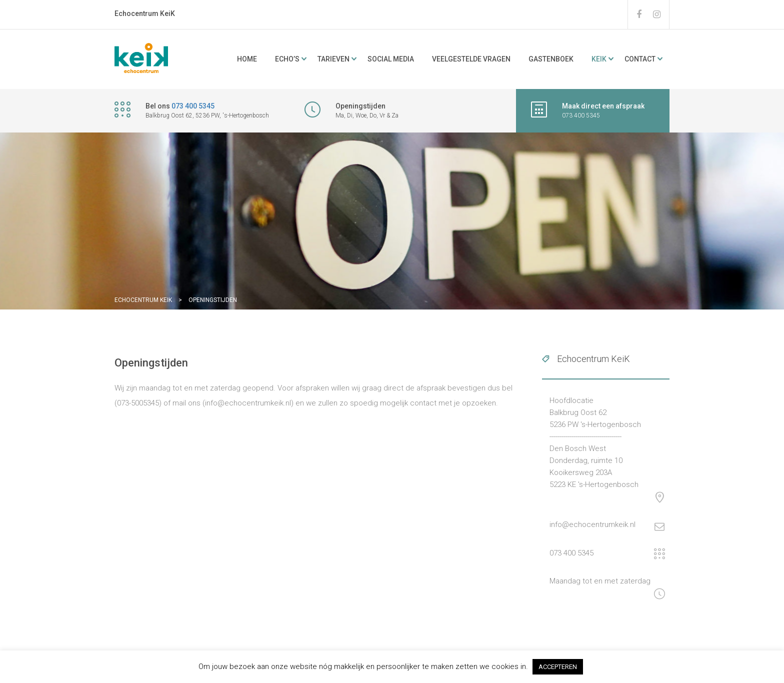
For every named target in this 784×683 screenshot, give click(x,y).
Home (247, 59)
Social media (391, 59)
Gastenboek (551, 59)
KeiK (599, 59)
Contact (640, 59)
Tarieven (333, 59)
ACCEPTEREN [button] (558, 667)
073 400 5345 (193, 106)
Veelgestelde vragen (471, 59)
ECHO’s (287, 59)
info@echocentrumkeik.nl (592, 524)
